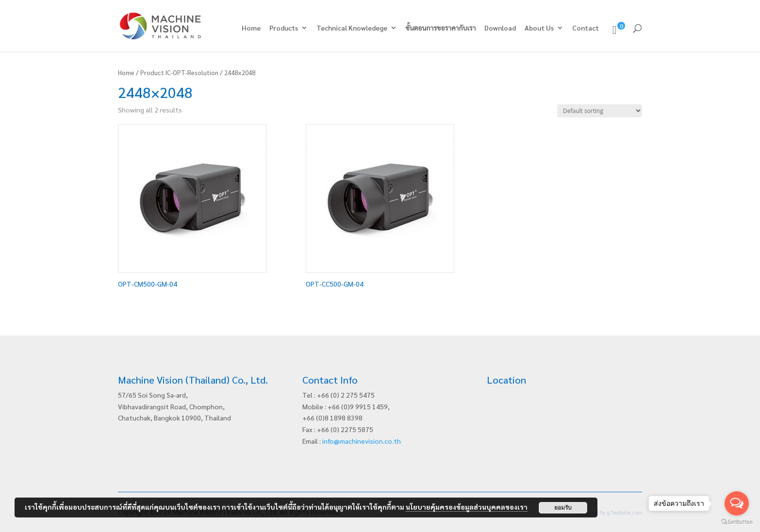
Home (251, 28)
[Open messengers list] (737, 503)
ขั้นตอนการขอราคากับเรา (441, 28)
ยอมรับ (563, 508)
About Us (539, 28)
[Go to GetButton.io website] (737, 522)
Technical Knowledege (352, 28)
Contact (586, 28)
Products (284, 28)
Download (500, 28)
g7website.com (624, 512)
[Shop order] (600, 111)
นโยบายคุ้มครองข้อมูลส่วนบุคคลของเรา (467, 507)
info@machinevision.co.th (362, 441)
